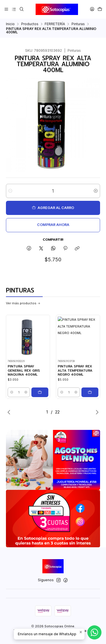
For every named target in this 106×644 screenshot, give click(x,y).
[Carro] (100, 9)
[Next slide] (96, 412)
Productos (30, 24)
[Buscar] (21, 9)
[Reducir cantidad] (10, 191)
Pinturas (78, 24)
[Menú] (7, 9)
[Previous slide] (10, 412)
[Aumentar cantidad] (96, 191)
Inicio (10, 24)
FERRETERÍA (55, 24)
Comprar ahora (53, 225)
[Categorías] (14, 9)
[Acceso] (92, 9)
